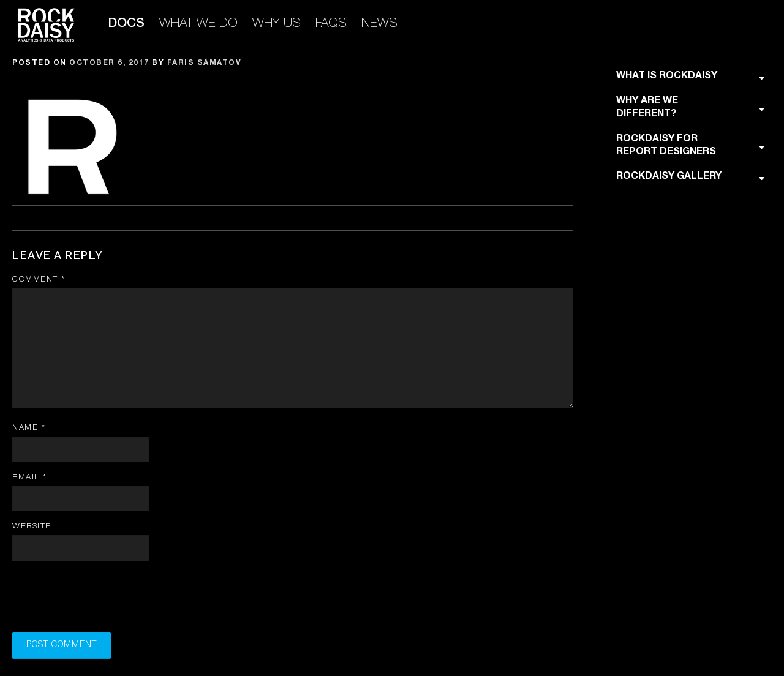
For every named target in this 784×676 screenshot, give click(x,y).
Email (30, 477)
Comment (39, 280)
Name (29, 428)
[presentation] (105, 600)
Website (32, 526)
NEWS (379, 24)
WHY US (277, 24)
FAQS (331, 24)
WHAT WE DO (198, 24)
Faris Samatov (205, 63)
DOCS (126, 24)
